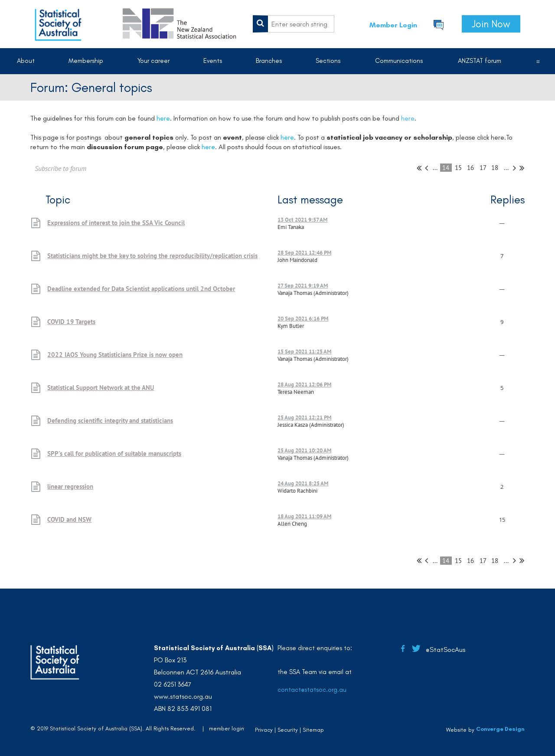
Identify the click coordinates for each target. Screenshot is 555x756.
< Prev (426, 168)
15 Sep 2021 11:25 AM (304, 352)
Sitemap (313, 730)
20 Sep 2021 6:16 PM (303, 319)
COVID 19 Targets (71, 322)
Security (288, 730)
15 (459, 168)
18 (495, 168)
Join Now (491, 24)
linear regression (70, 486)
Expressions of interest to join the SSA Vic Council (116, 223)
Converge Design (500, 729)
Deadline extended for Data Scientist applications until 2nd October (141, 289)
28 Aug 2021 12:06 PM (304, 385)
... (435, 168)
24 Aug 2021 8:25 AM (303, 483)
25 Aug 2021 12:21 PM (304, 417)
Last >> (522, 168)
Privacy (264, 730)
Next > (514, 168)
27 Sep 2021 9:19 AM (303, 286)
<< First (419, 168)
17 (483, 168)
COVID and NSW (69, 519)
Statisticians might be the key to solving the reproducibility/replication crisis (152, 256)
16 (471, 168)
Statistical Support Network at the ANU (101, 388)
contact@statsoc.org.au (312, 690)
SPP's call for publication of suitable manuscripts (114, 453)
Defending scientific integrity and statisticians (110, 421)
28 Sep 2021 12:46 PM (304, 253)
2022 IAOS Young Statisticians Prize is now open (115, 355)
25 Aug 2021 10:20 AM (304, 450)
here (408, 118)
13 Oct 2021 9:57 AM (302, 220)
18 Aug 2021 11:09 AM (304, 516)
